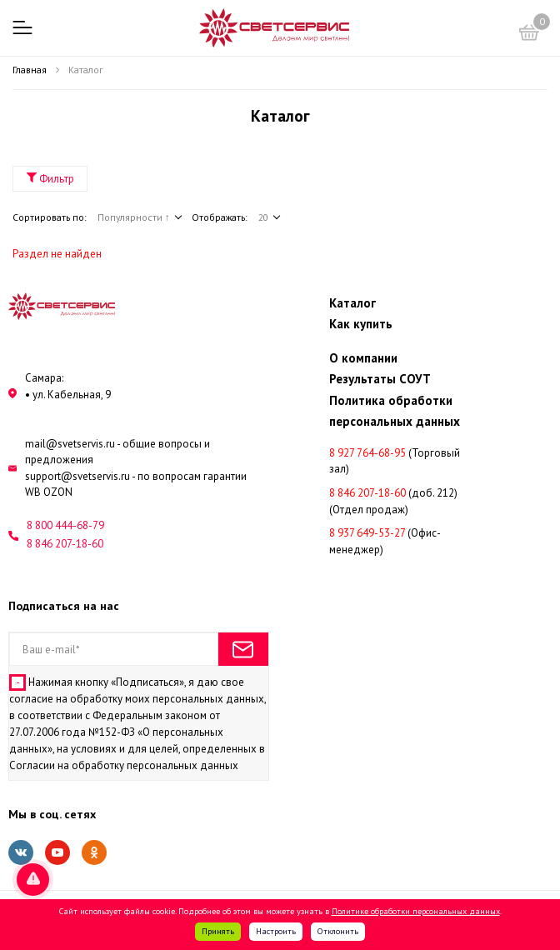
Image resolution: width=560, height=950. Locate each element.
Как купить (361, 324)
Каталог (352, 303)
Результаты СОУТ (380, 379)
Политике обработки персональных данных (416, 911)
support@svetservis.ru (77, 476)
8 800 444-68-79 (65, 525)
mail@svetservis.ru (70, 444)
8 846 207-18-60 (65, 544)
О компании (364, 358)
